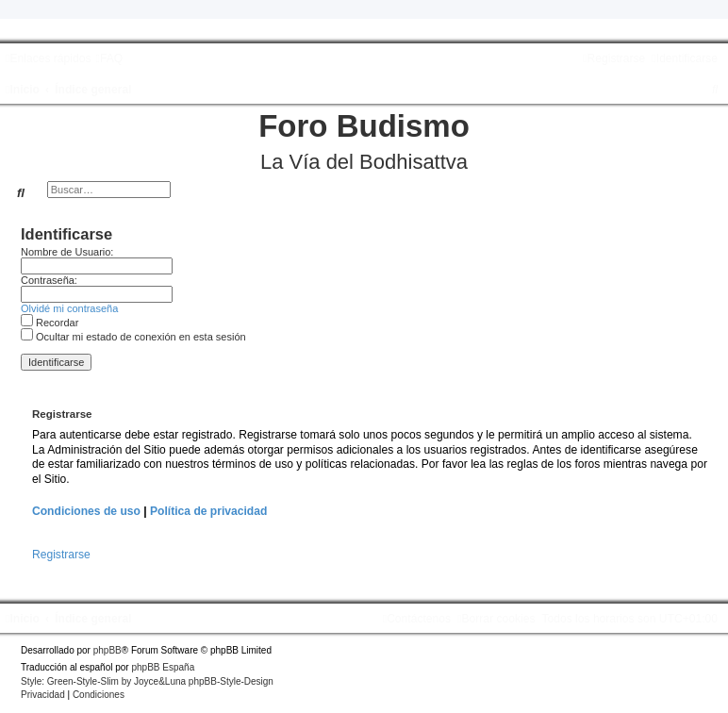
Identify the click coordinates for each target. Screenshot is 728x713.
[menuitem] (109, 58)
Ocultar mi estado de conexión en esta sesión (133, 337)
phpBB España (163, 667)
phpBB (108, 650)
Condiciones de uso (86, 511)
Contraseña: (49, 280)
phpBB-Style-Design (231, 681)
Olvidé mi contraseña (69, 308)
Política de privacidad (208, 511)
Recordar (50, 323)
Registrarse (61, 555)
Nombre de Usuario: (67, 252)
